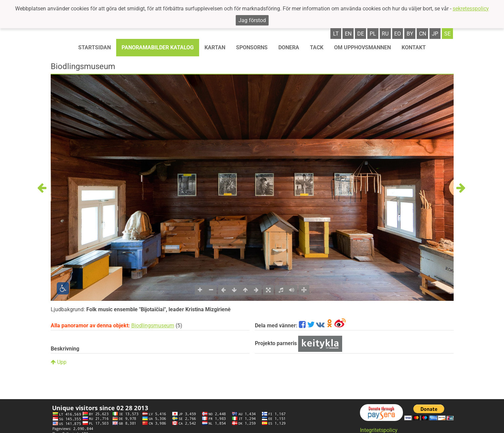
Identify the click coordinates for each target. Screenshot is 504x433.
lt (336, 34)
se (447, 34)
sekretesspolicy (471, 9)
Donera (289, 47)
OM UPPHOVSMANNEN (362, 47)
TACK (317, 47)
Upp (59, 362)
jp (435, 34)
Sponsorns (252, 47)
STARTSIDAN (95, 47)
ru (385, 34)
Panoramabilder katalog (158, 47)
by (410, 34)
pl (373, 34)
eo (398, 34)
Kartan (215, 47)
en (348, 34)
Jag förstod (252, 20)
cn (423, 34)
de (361, 34)
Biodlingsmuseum (153, 326)
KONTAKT (414, 47)
